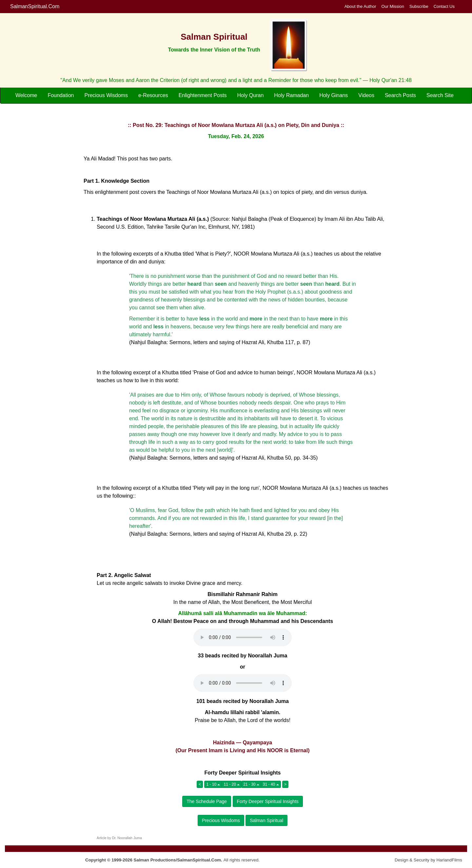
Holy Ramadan (291, 95)
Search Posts (400, 95)
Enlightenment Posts (203, 95)
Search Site (440, 95)
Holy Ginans (334, 95)
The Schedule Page (207, 801)
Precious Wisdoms (106, 95)
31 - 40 (271, 784)
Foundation (61, 95)
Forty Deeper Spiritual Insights (268, 801)
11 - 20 (232, 784)
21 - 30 (251, 784)
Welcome (26, 95)
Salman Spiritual (266, 820)
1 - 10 (213, 784)
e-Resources (153, 95)
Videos (366, 95)
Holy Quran (250, 95)
